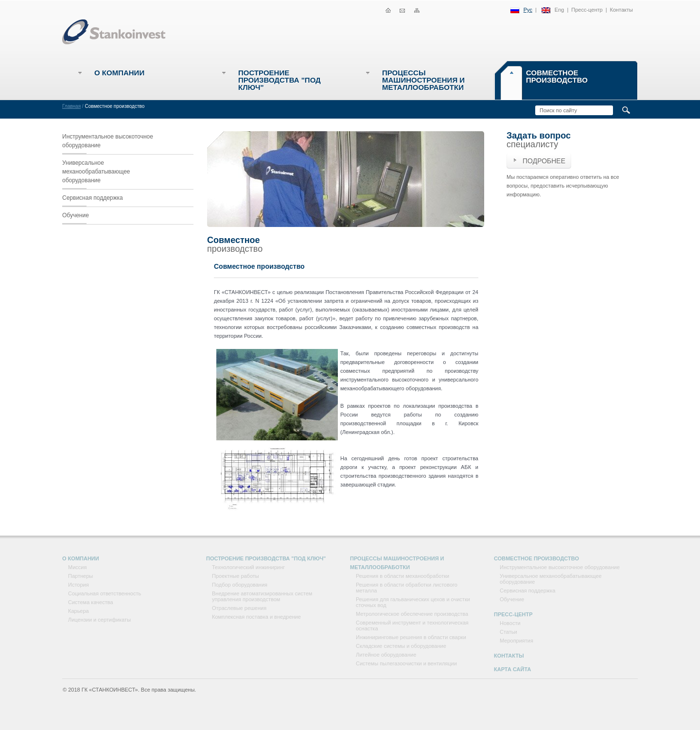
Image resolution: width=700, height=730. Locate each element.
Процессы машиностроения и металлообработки (423, 80)
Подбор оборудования (240, 585)
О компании (119, 73)
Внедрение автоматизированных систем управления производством (262, 596)
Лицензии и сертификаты (99, 620)
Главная (71, 106)
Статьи (508, 632)
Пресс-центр (587, 10)
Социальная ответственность (105, 593)
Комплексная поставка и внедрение (256, 617)
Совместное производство (557, 76)
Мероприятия (516, 641)
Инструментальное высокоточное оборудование (108, 141)
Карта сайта (512, 669)
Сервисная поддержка (93, 198)
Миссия (77, 567)
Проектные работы (236, 576)
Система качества (91, 602)
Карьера (79, 611)
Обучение (76, 215)
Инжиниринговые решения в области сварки (411, 637)
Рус (528, 10)
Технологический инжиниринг (248, 567)
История (79, 585)
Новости (510, 623)
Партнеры (80, 576)
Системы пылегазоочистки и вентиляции (406, 663)
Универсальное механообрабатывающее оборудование (96, 172)
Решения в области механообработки (402, 576)
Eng (560, 10)
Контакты (621, 10)
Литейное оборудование (386, 655)
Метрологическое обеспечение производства (412, 614)
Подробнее (544, 161)
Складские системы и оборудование (401, 646)
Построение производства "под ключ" (280, 80)
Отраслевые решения (239, 608)
